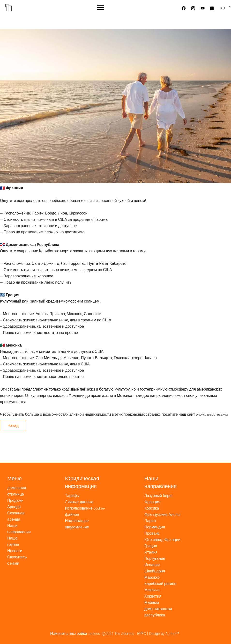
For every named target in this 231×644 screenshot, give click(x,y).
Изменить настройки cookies (75, 633)
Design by (164, 633)
